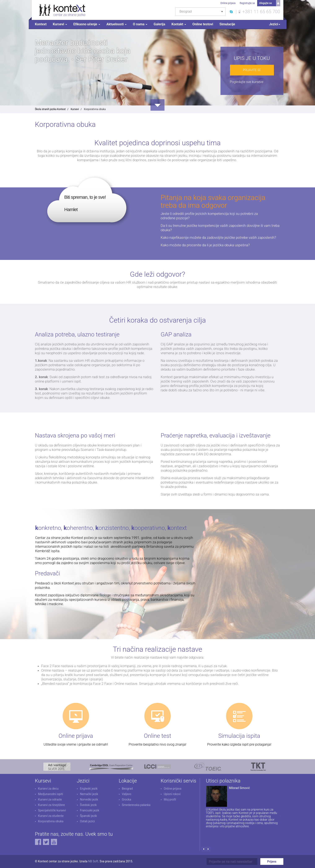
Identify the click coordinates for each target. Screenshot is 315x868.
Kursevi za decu (48, 789)
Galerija (159, 24)
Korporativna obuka (51, 821)
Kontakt (179, 24)
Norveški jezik (89, 799)
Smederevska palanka (136, 805)
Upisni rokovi (172, 794)
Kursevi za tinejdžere (52, 805)
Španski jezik (89, 816)
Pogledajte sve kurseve (247, 82)
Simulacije (227, 24)
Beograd (127, 789)
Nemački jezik (89, 794)
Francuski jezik (90, 810)
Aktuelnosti (117, 24)
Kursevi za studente (51, 816)
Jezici (275, 24)
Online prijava (228, 3)
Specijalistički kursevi (52, 810)
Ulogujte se (266, 3)
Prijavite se (252, 70)
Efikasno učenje (87, 24)
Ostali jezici (87, 821)
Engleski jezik (89, 789)
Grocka (127, 799)
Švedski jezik (88, 805)
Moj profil (170, 799)
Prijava (272, 862)
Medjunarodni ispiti (51, 794)
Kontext (41, 24)
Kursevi (60, 24)
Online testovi (203, 24)
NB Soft (93, 861)
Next (208, 849)
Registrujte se (247, 3)
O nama (140, 24)
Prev (204, 849)
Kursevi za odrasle (50, 799)
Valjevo (127, 794)
